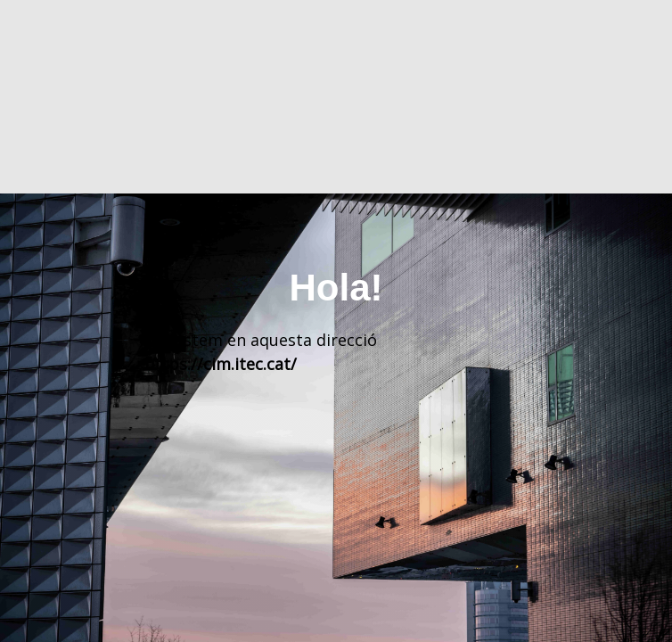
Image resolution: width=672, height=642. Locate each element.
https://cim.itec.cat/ (221, 364)
